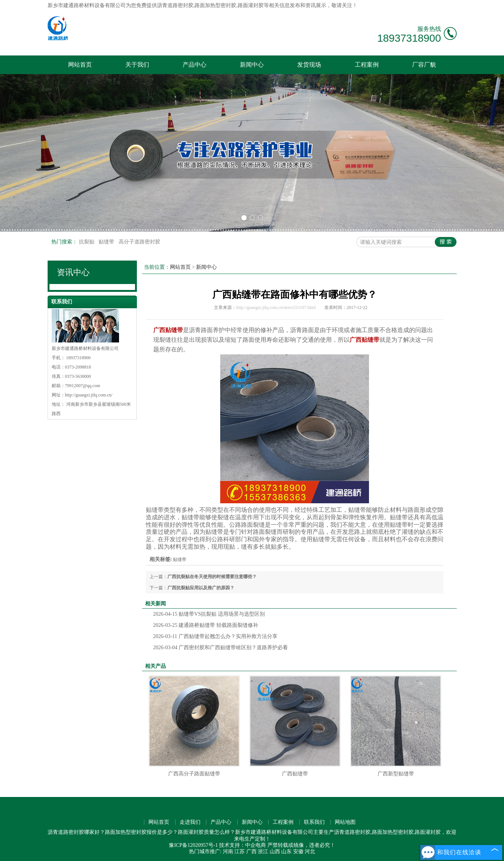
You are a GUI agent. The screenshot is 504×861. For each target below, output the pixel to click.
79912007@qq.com (83, 386)
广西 (251, 852)
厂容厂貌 (424, 65)
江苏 (240, 852)
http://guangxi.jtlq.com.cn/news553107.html (276, 307)
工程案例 (367, 65)
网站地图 (345, 822)
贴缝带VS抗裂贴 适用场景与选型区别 (209, 614)
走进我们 (190, 822)
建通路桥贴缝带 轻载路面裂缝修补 (206, 625)
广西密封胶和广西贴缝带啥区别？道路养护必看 (221, 648)
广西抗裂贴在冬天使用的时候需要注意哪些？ (212, 577)
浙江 (263, 852)
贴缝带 (107, 242)
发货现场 (309, 65)
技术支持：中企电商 (243, 845)
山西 (275, 852)
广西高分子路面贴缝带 (194, 774)
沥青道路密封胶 (175, 5)
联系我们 (314, 822)
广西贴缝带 (295, 774)
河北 (310, 852)
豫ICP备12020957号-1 (193, 845)
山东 (286, 852)
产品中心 (195, 65)
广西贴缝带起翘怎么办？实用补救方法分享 (215, 636)
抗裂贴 (87, 242)
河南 (228, 852)
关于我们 (137, 65)
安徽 (298, 852)
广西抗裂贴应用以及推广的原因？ (201, 588)
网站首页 (80, 65)
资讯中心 (73, 272)
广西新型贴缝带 (396, 774)
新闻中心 (252, 65)
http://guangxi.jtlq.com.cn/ (89, 395)
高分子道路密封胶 (139, 242)
